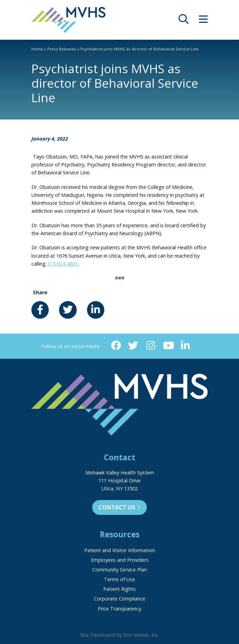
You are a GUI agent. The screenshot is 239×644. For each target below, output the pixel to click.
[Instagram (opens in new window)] (151, 346)
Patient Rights (119, 589)
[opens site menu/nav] (203, 21)
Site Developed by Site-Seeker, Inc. (120, 635)
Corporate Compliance (120, 599)
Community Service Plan (119, 570)
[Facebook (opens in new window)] (116, 346)
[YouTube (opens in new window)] (168, 346)
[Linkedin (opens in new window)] (186, 346)
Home (37, 49)
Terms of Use (119, 579)
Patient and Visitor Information (120, 550)
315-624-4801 (63, 264)
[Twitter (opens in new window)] (133, 346)
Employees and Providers (120, 560)
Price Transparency (119, 609)
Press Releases (62, 49)
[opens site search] (184, 21)
